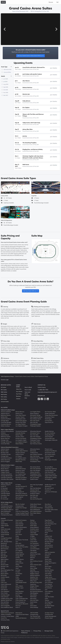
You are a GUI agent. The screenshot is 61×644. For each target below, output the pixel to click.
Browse (51, 2)
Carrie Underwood (6, 584)
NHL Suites (4, 397)
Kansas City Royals (21, 438)
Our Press (19, 394)
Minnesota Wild (24, 11)
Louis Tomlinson (35, 545)
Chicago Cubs (5, 440)
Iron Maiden (19, 574)
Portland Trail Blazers (51, 451)
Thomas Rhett (49, 586)
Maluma (32, 558)
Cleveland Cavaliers (6, 458)
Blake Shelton (5, 559)
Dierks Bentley (19, 524)
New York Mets (34, 435)
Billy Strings (4, 556)
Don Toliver (19, 534)
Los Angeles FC (20, 492)
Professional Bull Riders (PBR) (22, 615)
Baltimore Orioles (6, 437)
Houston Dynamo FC (21, 486)
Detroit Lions (19, 413)
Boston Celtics (5, 451)
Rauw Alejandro (49, 540)
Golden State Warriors (22, 451)
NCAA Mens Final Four (36, 508)
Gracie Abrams (20, 559)
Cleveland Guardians (21, 431)
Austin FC (4, 486)
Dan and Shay (5, 602)
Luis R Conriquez (35, 549)
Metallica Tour (34, 577)
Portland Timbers (35, 493)
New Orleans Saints (36, 419)
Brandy (3, 568)
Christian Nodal (5, 595)
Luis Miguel (33, 547)
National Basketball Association (10, 447)
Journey (18, 595)
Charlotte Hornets (6, 454)
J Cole (17, 577)
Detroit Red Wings (21, 469)
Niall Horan (33, 597)
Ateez (2, 536)
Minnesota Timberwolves (34, 452)
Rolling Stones (49, 545)
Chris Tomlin (4, 593)
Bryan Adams (5, 574)
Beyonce (3, 550)
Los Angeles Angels (21, 440)
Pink (46, 534)
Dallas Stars (19, 467)
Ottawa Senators (35, 472)
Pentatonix (48, 529)
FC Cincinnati (5, 499)
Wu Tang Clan (49, 602)
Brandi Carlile (5, 565)
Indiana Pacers (20, 454)
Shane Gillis (48, 559)
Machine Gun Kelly (35, 554)
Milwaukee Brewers (36, 431)
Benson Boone (5, 547)
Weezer (47, 600)
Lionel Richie (34, 541)
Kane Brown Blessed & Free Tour (22, 605)
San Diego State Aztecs (51, 509)
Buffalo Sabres (5, 470)
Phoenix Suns (49, 449)
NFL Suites (4, 390)
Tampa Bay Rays (50, 435)
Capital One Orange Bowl (21, 509)
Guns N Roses (19, 563)
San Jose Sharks (35, 477)
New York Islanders (35, 469)
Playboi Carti (48, 536)
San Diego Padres (35, 442)
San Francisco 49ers (50, 412)
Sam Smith (48, 554)
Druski (17, 538)
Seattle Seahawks (50, 413)
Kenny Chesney (34, 531)
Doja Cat (18, 533)
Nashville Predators (21, 479)
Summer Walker (49, 570)
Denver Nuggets (5, 461)
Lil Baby (32, 536)
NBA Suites (4, 392)
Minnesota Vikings (35, 415)
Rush (46, 550)
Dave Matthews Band (7, 607)
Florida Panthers (20, 472)
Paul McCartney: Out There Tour (51, 525)
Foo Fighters (19, 550)
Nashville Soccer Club (21, 495)
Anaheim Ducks (5, 467)
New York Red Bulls (36, 488)
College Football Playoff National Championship (22, 514)
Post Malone (48, 538)
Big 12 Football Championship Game (7, 514)
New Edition (34, 595)
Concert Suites (5, 402)
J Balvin (18, 575)
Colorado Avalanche (6, 477)
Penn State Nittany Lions (35, 514)
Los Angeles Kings (21, 474)
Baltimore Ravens (6, 415)
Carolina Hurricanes (6, 474)
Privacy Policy (37, 631)
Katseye (32, 520)
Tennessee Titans (50, 417)
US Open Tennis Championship (49, 614)
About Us (19, 389)
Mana (32, 559)
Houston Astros (20, 437)
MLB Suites (4, 394)
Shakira (47, 558)
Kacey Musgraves (20, 602)
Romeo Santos (49, 547)
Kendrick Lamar (34, 529)
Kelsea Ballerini (34, 527)
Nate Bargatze (34, 593)
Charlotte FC (4, 490)
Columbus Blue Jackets (7, 479)
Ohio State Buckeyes (36, 511)
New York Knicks (35, 456)
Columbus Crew (5, 495)
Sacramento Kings (50, 453)
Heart (17, 568)
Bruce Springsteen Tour (7, 570)
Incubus (18, 572)
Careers (18, 399)
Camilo (3, 579)
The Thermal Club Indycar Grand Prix (35, 617)
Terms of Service (26, 631)
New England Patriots (36, 417)
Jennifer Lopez (19, 588)
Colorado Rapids (5, 493)
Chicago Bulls (5, 456)
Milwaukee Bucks (35, 449)
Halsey (17, 565)
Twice (46, 595)
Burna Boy (4, 575)
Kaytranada (33, 524)
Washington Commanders (48, 420)
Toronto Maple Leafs (51, 470)
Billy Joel (3, 554)
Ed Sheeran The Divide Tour (22, 541)
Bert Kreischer (5, 549)
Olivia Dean (33, 606)
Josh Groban (19, 593)
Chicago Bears (5, 421)
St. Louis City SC (49, 488)
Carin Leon (4, 582)
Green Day (18, 561)
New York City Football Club (36, 485)
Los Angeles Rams (35, 412)
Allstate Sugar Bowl (6, 508)
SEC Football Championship (49, 507)
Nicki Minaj (33, 598)
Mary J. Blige (34, 568)
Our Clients (19, 391)
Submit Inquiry (42, 387)
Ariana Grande (5, 534)
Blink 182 (3, 561)
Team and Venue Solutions (27, 394)
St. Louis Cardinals (50, 433)
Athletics (3, 433)
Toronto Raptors (49, 456)
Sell (57, 2)
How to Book (28, 387)
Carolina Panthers (6, 419)
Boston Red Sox (5, 438)
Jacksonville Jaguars (21, 421)
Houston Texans (20, 417)
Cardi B (3, 581)
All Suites (3, 387)
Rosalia (47, 549)
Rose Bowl (48, 504)
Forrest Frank (19, 552)
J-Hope (17, 579)
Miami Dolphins (35, 413)
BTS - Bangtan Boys (6, 541)
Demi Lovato (19, 522)
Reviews (18, 396)
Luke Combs (34, 552)
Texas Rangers (49, 437)
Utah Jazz (48, 458)
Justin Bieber (19, 597)
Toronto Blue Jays (50, 438)
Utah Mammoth (49, 472)
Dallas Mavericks (6, 460)
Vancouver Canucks (50, 474)
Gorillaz (18, 558)
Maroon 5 (33, 566)
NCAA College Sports (7, 502)
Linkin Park (33, 540)
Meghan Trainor (35, 574)
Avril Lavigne (4, 540)
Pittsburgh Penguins (36, 476)
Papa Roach (48, 520)
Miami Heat (19, 461)
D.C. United (4, 497)
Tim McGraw (48, 588)
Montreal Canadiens (21, 477)
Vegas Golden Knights (51, 476)
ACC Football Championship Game (7, 505)
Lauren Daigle (34, 534)
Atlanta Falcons (5, 413)
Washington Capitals (51, 477)
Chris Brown (4, 590)
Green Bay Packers (21, 415)
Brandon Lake (5, 566)
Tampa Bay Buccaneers (51, 415)
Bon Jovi (3, 563)
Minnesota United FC (21, 493)
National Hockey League (8, 465)
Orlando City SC (35, 490)
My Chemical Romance (36, 591)
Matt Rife (33, 570)
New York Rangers (35, 470)
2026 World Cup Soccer (7, 613)
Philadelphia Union (36, 492)
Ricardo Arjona (49, 541)
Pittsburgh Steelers (35, 426)
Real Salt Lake (34, 495)
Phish (46, 533)
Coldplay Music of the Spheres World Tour (7, 599)
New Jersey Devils (35, 467)
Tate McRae (48, 574)
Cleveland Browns (6, 424)
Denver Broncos (20, 412)
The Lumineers (49, 582)
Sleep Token (48, 561)
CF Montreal (4, 488)
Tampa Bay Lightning (51, 469)
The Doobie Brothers (51, 579)
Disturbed (18, 531)
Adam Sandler (5, 526)
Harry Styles (19, 566)
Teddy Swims (49, 577)
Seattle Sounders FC (50, 485)
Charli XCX (4, 588)
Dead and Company (21, 520)
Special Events (5, 611)
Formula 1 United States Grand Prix (8, 617)
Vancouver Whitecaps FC (51, 493)
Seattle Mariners (49, 431)
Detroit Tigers (19, 435)
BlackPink (4, 558)
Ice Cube (18, 570)
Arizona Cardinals (6, 412)
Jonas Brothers (20, 591)
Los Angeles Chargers (22, 426)
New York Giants (35, 421)
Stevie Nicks (48, 566)
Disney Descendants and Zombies (21, 528)
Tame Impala (48, 572)
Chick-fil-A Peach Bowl (22, 511)
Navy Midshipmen (35, 509)
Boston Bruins (5, 469)
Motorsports (19, 613)
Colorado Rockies (20, 433)
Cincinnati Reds (5, 444)
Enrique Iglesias (20, 545)
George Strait (19, 556)
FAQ (26, 398)
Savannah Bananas (21, 618)
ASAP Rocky (4, 524)
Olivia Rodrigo (34, 607)
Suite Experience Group (7, 376)
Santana (47, 556)
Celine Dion (4, 586)
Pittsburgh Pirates (35, 440)
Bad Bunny (4, 543)
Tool (46, 590)
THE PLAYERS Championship (34, 614)
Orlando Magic (34, 460)
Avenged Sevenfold (6, 538)
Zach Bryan (48, 607)
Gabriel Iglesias (20, 554)
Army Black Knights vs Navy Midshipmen (7, 510)
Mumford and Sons (35, 590)
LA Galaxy (18, 490)
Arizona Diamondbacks (7, 431)
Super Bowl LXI (49, 422)
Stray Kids (48, 568)
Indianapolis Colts (20, 419)
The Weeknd (48, 584)
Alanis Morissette (6, 529)
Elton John (18, 543)
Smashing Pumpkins (51, 563)
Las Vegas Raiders (21, 424)
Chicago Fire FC (5, 492)
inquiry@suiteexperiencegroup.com (47, 392)
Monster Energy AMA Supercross (36, 583)
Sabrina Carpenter (50, 552)
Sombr (47, 565)
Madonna (33, 556)
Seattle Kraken (34, 479)
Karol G (18, 607)
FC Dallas (18, 485)
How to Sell (28, 390)
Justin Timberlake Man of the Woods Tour (22, 599)
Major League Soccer (7, 483)
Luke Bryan (33, 550)
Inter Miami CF (20, 488)
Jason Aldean (19, 586)
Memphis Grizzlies (21, 460)
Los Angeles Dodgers (21, 442)
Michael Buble (34, 579)
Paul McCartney (49, 522)
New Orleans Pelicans (36, 454)
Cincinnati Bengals (6, 422)
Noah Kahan (34, 602)
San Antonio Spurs (50, 454)
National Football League (8, 410)
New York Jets (34, 422)
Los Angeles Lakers (21, 458)
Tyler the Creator (49, 597)
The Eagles (48, 581)
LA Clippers (19, 456)
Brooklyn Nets (5, 453)
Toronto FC (48, 490)
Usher (46, 598)
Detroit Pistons (20, 449)
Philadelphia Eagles (36, 424)
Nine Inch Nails (34, 600)
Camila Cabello (5, 577)
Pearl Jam (48, 527)
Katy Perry (33, 522)
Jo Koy (17, 590)
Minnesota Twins (35, 433)
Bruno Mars (4, 572)
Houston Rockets (20, 453)
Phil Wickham (49, 531)
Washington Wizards (51, 460)
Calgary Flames (5, 472)
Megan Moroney (35, 572)
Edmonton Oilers (20, 470)
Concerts (3, 518)
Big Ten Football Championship (20, 505)
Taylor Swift (48, 575)
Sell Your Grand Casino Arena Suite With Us (30, 56)
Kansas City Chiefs (21, 422)
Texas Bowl (48, 511)
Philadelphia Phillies (36, 438)
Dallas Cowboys (5, 426)
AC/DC (3, 522)
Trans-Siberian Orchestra (49, 592)
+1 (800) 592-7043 (43, 390)
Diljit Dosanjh (19, 526)
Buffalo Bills (4, 417)
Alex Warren (4, 531)
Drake (17, 536)
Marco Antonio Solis (36, 565)
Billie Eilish (4, 552)
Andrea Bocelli (5, 533)
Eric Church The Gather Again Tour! (22, 548)
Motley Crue (33, 588)
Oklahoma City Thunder (37, 458)
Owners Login (5, 380)
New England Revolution (19, 498)
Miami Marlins (19, 444)
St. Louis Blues (49, 467)
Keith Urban (33, 526)
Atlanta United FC (6, 485)
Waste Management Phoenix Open (50, 617)
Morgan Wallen (34, 586)
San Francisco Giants (36, 444)
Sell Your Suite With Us (31, 291)
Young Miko (48, 604)
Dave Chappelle (5, 606)
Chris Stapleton (5, 591)
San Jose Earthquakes (36, 499)
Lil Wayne (33, 538)
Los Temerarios (34, 543)
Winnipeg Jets (49, 479)
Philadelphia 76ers (35, 461)
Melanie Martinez (35, 575)
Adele (2, 527)
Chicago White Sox (6, 442)
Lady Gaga (33, 533)
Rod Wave (48, 543)
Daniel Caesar (5, 604)
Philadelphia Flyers (35, 474)
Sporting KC (48, 486)
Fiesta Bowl (33, 506)
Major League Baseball (7, 429)
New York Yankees (35, 437)
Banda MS (4, 545)
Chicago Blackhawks (7, 476)
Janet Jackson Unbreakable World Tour (21, 582)
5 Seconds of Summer (7, 520)
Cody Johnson (5, 597)
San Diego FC (34, 497)
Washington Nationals (51, 440)
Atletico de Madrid (6, 614)
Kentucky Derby (5, 620)
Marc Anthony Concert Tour (36, 562)
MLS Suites (4, 399)
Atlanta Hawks (5, 449)
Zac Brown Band (49, 606)
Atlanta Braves (5, 435)
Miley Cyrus (33, 581)
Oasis (32, 604)
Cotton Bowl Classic (36, 504)
